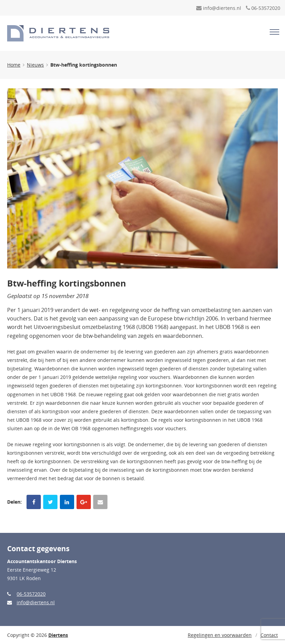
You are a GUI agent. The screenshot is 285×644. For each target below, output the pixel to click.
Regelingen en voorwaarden (220, 635)
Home (14, 65)
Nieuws (35, 65)
